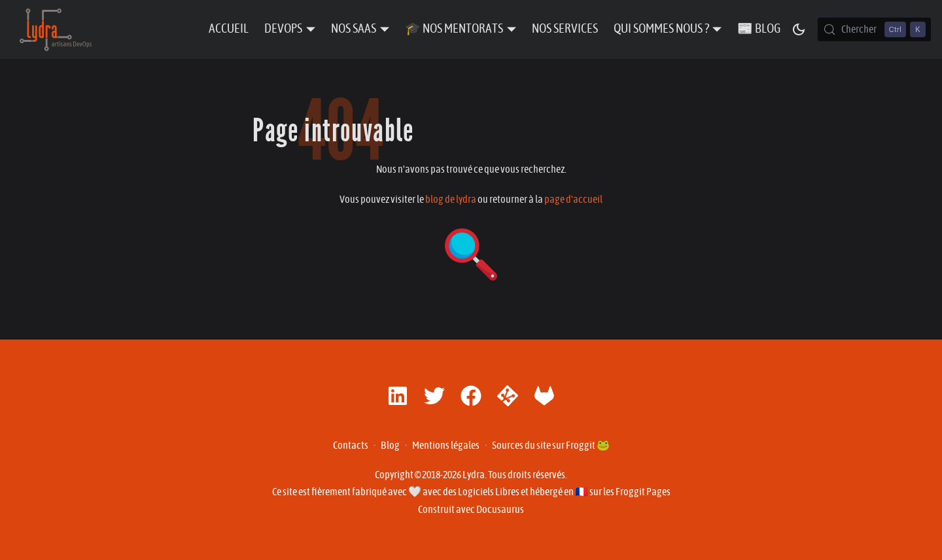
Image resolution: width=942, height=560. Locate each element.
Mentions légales (446, 446)
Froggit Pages (643, 492)
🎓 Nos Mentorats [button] (454, 29)
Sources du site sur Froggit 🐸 (551, 446)
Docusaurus (500, 510)
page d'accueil (573, 200)
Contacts (351, 446)
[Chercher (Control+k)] (874, 29)
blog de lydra (451, 200)
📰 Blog (759, 29)
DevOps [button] (283, 29)
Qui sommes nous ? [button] (661, 29)
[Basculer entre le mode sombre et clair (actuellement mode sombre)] (799, 29)
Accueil (229, 29)
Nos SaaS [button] (354, 29)
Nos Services (565, 29)
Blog (390, 446)
